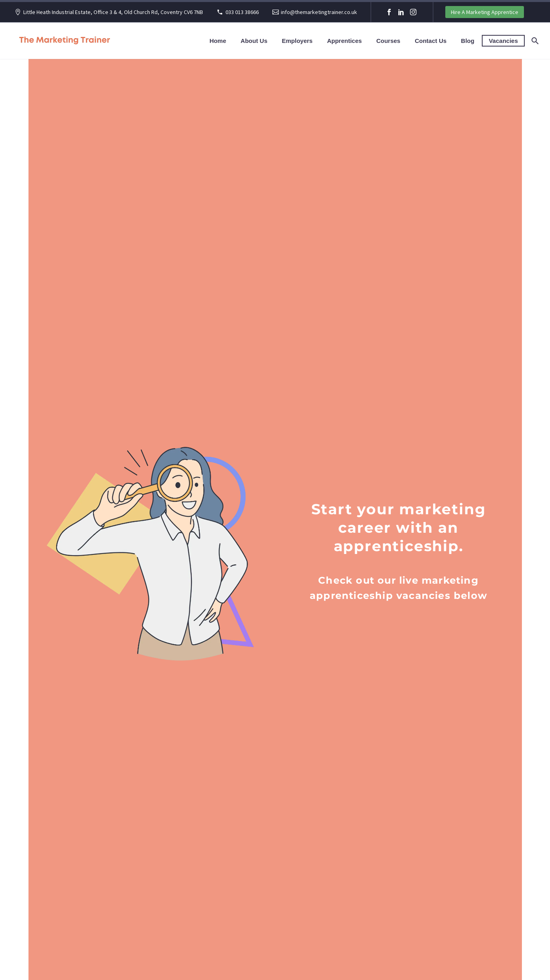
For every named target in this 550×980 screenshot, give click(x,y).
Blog (468, 41)
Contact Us (431, 41)
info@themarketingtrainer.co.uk (319, 12)
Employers (297, 41)
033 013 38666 (242, 12)
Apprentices (344, 41)
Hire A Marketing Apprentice (485, 12)
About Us (254, 41)
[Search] (534, 41)
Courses (388, 41)
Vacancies (503, 41)
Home (218, 41)
